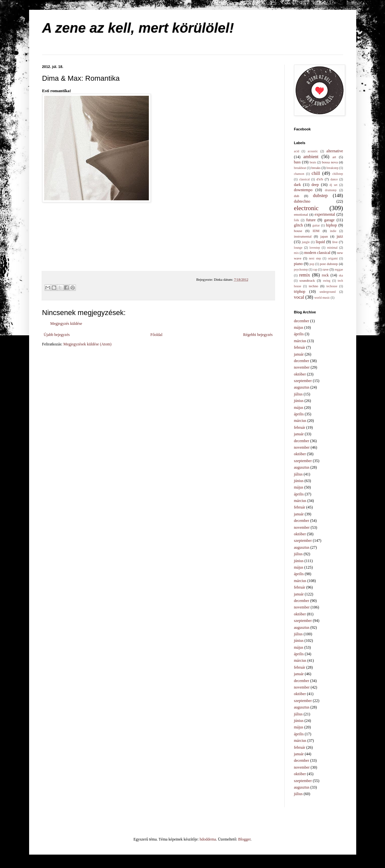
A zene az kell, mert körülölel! (138, 28)
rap (315, 269)
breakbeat (300, 168)
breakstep (332, 168)
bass (297, 162)
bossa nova (330, 162)
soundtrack (307, 280)
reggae (339, 269)
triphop (300, 292)
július (298, 394)
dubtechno (302, 201)
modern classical (317, 253)
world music (322, 298)
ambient (311, 157)
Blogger (244, 839)
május (299, 327)
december (302, 321)
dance (334, 179)
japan (324, 236)
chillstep (338, 174)
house (298, 231)
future (311, 220)
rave (326, 269)
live (335, 242)
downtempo (303, 190)
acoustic (313, 151)
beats (313, 162)
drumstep (331, 190)
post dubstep (329, 264)
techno (314, 286)
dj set (334, 185)
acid (297, 151)
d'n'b (320, 179)
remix (305, 275)
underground (328, 292)
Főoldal (157, 335)
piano (298, 264)
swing (327, 281)
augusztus (302, 387)
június (299, 401)
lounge (298, 248)
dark (297, 185)
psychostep (301, 269)
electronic (306, 208)
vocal (299, 297)
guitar (316, 225)
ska (341, 275)
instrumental (303, 236)
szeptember (303, 381)
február (300, 347)
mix (297, 253)
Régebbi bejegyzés (258, 335)
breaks (316, 168)
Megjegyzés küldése (66, 324)
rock (325, 275)
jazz (340, 236)
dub (297, 196)
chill (316, 173)
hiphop (332, 225)
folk (297, 220)
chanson (299, 174)
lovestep (315, 248)
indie (333, 231)
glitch (298, 225)
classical (304, 179)
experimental (325, 214)
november (302, 367)
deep (315, 185)
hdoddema (208, 839)
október (300, 374)
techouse (332, 286)
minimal (332, 248)
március (300, 341)
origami (333, 258)
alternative (335, 151)
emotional (301, 214)
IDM (316, 231)
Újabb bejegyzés (57, 335)
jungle (306, 242)
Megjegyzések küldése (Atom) (87, 344)
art (334, 157)
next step (315, 258)
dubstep (320, 195)
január (299, 354)
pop (312, 264)
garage (329, 220)
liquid (320, 242)
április (299, 334)
